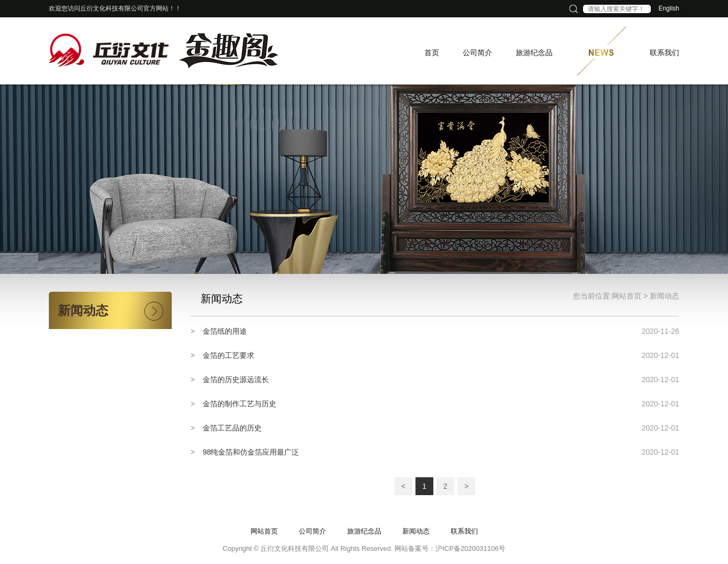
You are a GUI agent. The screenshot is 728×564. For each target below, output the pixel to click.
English (669, 8)
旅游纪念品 (364, 531)
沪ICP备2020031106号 (470, 548)
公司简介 (313, 531)
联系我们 (464, 531)
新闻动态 (664, 296)
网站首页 (627, 296)
